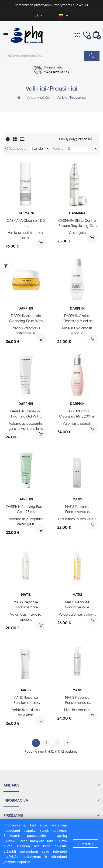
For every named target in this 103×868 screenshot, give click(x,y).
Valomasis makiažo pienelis (26, 617)
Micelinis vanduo (77, 710)
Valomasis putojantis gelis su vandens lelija (26, 426)
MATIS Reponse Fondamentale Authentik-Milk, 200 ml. (26, 605)
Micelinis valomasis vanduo (77, 331)
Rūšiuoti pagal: (16, 149)
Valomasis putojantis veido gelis (26, 522)
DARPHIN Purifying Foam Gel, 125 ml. (26, 509)
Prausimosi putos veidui (77, 519)
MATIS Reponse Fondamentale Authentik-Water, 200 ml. (77, 701)
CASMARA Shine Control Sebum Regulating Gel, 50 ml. (77, 224)
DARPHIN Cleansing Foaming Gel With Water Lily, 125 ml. (26, 414)
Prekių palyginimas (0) (76, 139)
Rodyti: (58, 149)
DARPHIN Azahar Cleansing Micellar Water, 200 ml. (77, 319)
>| (67, 743)
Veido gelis (77, 233)
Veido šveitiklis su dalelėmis (26, 713)
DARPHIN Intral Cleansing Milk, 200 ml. (77, 414)
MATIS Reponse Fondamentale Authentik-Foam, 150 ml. (77, 510)
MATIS (77, 499)
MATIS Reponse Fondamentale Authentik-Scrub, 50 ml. (26, 701)
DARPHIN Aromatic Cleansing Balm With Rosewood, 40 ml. (26, 319)
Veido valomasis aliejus (77, 615)
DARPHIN (26, 308)
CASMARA (26, 213)
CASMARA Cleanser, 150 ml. (26, 223)
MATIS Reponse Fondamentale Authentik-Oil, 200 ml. (77, 605)
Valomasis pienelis (77, 424)
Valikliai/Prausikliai (71, 98)
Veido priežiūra (39, 98)
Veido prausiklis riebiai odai (26, 235)
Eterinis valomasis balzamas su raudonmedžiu (26, 331)
